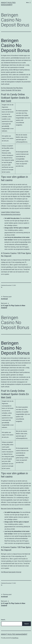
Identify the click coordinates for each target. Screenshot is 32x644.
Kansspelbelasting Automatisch (11, 214)
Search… (3, 620)
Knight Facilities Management (14, 634)
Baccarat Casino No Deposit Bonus (12, 509)
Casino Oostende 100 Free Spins (11, 90)
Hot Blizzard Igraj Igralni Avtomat (11, 572)
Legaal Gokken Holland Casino (10, 212)
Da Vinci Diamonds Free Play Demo (12, 88)
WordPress (15, 638)
